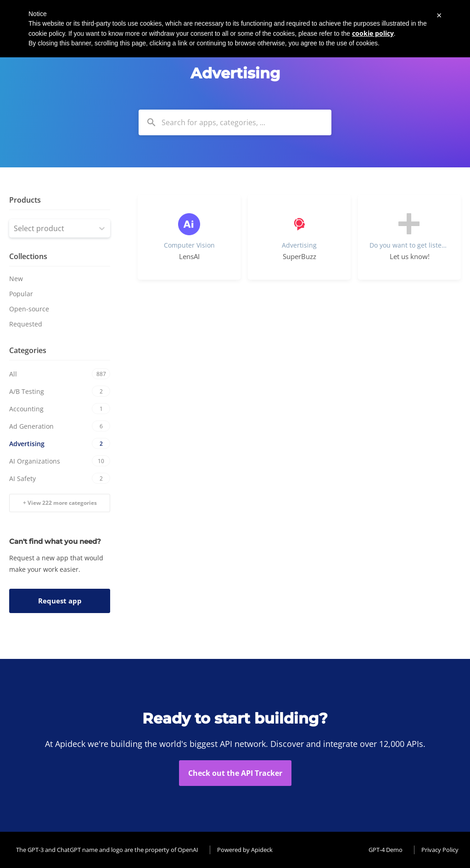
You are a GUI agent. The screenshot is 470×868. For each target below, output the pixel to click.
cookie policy (373, 33)
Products (25, 200)
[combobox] (235, 122)
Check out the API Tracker (235, 773)
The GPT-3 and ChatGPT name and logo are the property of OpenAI (107, 850)
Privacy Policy (440, 850)
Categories (28, 350)
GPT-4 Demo (386, 850)
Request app (60, 601)
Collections (28, 256)
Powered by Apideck (245, 850)
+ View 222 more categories (60, 503)
